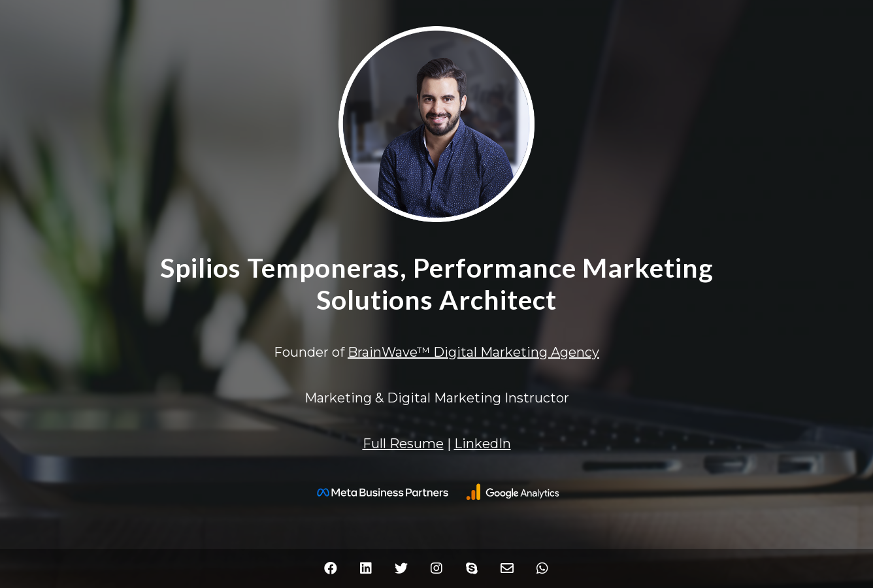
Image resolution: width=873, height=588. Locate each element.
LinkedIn (483, 444)
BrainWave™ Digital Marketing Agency (473, 352)
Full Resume (403, 444)
